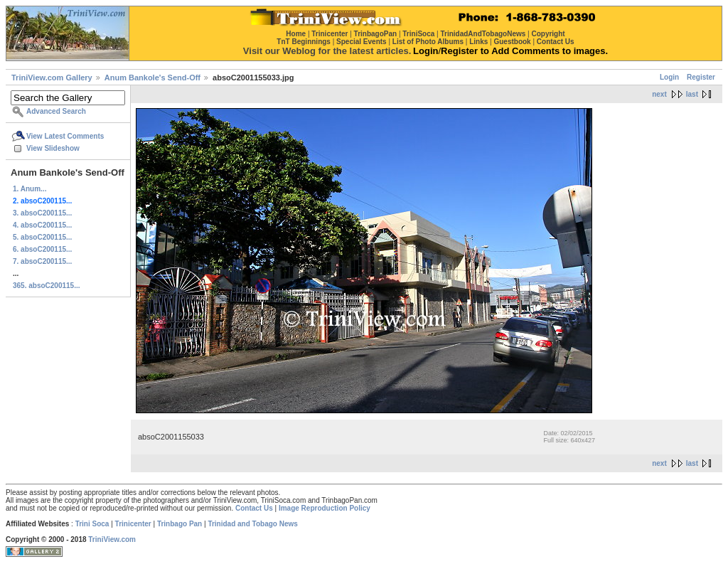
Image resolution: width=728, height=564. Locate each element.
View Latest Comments (65, 136)
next (659, 94)
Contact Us (254, 508)
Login (669, 77)
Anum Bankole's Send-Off (152, 78)
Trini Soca (92, 524)
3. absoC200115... (42, 213)
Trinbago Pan (180, 524)
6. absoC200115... (42, 249)
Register (701, 77)
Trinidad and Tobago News (253, 524)
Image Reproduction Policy (325, 508)
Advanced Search (56, 111)
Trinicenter (133, 524)
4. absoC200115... (42, 225)
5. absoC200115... (42, 237)
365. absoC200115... (47, 286)
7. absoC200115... (42, 261)
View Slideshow (53, 148)
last (692, 94)
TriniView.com (112, 539)
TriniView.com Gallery (52, 78)
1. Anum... (30, 189)
